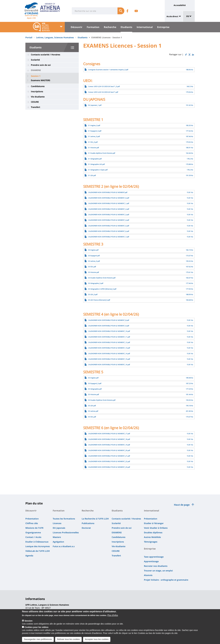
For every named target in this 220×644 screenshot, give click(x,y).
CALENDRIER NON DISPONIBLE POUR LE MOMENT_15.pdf (109, 359)
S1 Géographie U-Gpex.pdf (98, 170)
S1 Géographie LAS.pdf (96, 164)
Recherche (110, 27)
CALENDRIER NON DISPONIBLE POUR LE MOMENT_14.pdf (109, 354)
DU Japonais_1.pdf (95, 105)
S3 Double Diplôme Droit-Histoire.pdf (102, 278)
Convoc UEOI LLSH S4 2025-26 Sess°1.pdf (103, 92)
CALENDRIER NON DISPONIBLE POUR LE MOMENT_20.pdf (109, 450)
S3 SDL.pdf (92, 267)
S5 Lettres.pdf (93, 411)
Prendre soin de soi (41, 65)
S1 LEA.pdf (92, 175)
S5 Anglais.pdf (93, 378)
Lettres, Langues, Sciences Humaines (55, 37)
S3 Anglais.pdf (93, 250)
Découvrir (77, 27)
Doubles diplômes (153, 532)
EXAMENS (36, 70)
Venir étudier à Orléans (156, 528)
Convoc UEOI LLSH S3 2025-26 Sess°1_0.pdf (104, 86)
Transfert (36, 107)
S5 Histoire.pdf (94, 394)
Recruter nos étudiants (156, 566)
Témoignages (151, 542)
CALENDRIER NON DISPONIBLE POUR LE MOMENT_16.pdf (109, 365)
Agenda (29, 556)
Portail (29, 37)
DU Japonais (59, 528)
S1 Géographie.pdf (95, 159)
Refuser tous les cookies (68, 641)
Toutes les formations (64, 519)
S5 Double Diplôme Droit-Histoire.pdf (102, 400)
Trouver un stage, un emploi (158, 571)
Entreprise (163, 27)
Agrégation (58, 542)
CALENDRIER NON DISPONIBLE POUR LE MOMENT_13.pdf (109, 348)
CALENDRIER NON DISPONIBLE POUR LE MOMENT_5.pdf (109, 226)
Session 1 (36, 76)
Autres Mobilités (152, 537)
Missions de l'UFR (34, 528)
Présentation (32, 519)
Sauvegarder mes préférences (38, 641)
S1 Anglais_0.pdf (94, 125)
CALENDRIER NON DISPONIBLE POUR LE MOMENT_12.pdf (109, 342)
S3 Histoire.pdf (94, 272)
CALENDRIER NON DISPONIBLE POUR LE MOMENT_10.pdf (109, 331)
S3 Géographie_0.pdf (96, 283)
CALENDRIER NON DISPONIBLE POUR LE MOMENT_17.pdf (109, 434)
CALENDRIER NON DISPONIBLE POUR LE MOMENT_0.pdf (109, 198)
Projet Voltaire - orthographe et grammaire (166, 580)
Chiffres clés (32, 523)
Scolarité (35, 60)
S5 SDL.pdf (92, 417)
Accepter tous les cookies (97, 641)
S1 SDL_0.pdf (93, 142)
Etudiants (126, 27)
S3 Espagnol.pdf (94, 256)
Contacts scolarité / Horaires (46, 55)
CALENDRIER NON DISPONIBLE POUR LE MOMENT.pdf (108, 192)
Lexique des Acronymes (38, 546)
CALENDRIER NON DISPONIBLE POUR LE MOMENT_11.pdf (109, 337)
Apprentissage (151, 561)
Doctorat (86, 528)
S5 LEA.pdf (92, 406)
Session (29, 623)
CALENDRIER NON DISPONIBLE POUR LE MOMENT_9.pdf (109, 326)
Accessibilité (180, 5)
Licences (57, 523)
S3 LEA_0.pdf (93, 294)
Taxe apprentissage (154, 557)
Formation (93, 27)
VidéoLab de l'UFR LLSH (38, 551)
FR (189, 16)
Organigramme (33, 532)
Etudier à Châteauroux (37, 542)
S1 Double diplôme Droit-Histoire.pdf (102, 153)
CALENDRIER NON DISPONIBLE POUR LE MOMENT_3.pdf (109, 215)
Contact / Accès (33, 537)
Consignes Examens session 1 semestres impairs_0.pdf (108, 70)
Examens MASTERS (41, 80)
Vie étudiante (38, 97)
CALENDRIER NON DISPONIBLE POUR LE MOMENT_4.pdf (109, 220)
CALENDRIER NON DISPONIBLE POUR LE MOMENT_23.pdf (109, 467)
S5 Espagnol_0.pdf (95, 383)
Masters (57, 537)
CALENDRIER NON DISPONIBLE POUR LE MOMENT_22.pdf (109, 461)
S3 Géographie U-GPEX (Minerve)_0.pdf (102, 289)
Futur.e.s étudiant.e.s (64, 546)
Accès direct (172, 16)
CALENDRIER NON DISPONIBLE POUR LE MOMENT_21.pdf (109, 456)
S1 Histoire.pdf (94, 148)
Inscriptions (37, 91)
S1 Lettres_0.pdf (94, 136)
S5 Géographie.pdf (95, 389)
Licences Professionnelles (66, 532)
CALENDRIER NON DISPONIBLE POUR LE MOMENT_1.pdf (109, 203)
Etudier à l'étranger (154, 523)
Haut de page (182, 505)
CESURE (35, 102)
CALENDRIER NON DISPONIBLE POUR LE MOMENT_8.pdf (109, 320)
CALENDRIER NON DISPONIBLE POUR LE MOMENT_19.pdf (109, 445)
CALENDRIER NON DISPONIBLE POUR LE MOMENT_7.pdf (109, 237)
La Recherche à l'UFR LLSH (95, 519)
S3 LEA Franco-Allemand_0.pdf (99, 300)
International (145, 27)
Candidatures (38, 86)
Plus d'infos (113, 617)
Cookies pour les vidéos (36, 629)
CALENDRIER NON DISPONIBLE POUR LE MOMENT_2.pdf (109, 209)
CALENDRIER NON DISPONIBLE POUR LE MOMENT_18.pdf (109, 439)
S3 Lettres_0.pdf (94, 261)
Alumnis (148, 575)
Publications (88, 523)
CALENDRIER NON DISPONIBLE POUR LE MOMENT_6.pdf (109, 231)
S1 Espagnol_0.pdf (95, 131)
